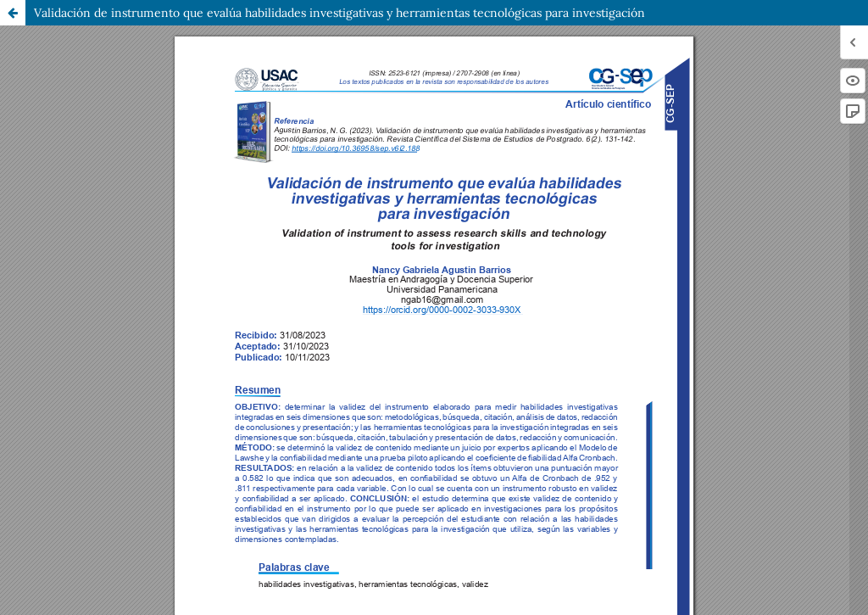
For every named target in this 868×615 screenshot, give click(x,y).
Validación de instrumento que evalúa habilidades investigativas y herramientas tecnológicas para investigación (339, 13)
